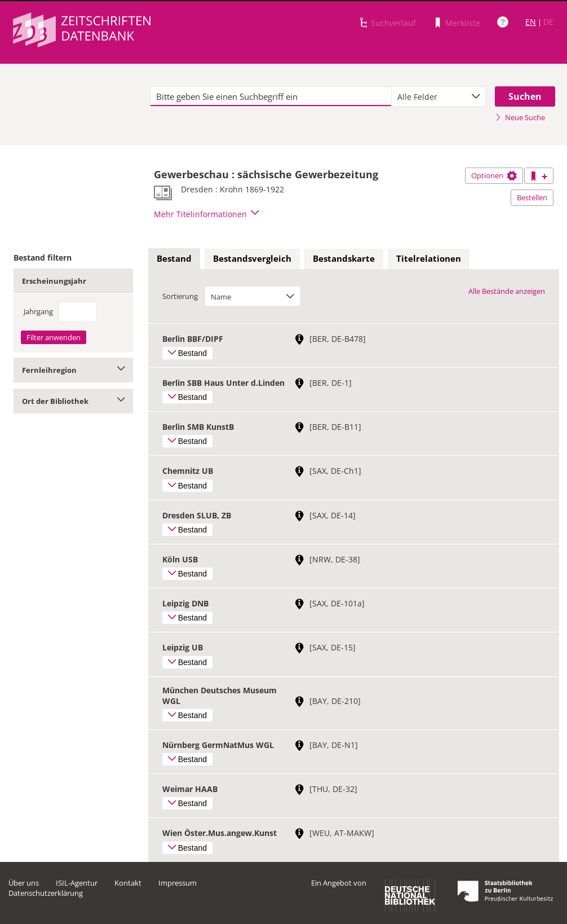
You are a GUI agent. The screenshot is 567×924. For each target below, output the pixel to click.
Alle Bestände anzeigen (507, 291)
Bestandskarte (344, 258)
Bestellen (532, 197)
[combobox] (438, 96)
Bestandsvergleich (252, 258)
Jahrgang (38, 311)
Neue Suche (520, 117)
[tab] (174, 259)
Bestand (174, 258)
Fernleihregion (73, 370)
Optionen (494, 175)
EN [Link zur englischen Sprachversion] (531, 22)
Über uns (24, 883)
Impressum (178, 883)
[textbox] (271, 96)
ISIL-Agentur (77, 883)
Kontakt (128, 883)
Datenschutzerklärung (46, 893)
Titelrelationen (429, 258)
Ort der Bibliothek (73, 401)
